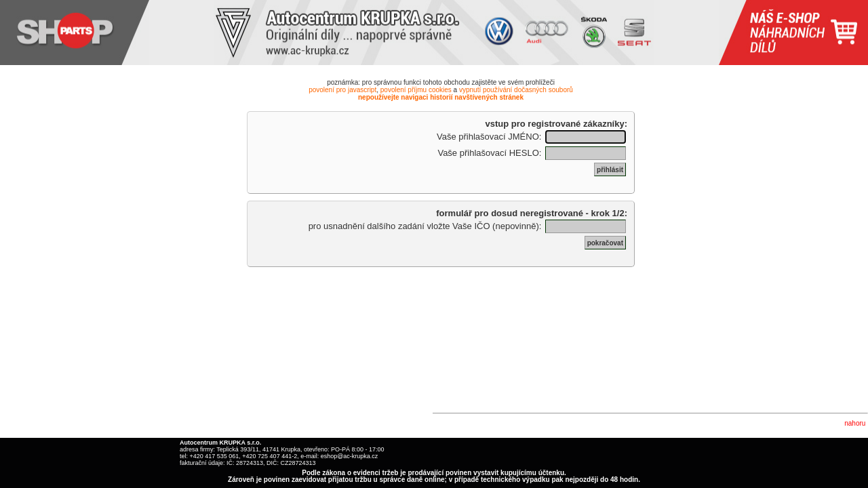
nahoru (855, 423)
